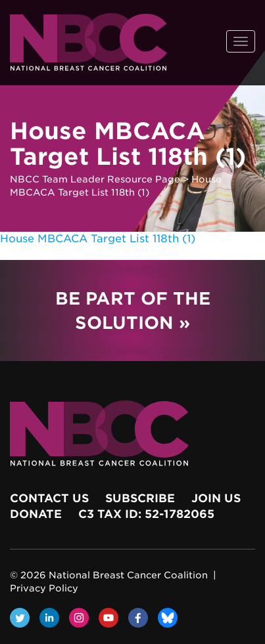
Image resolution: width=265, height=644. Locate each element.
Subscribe (140, 498)
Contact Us (49, 498)
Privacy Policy (44, 588)
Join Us (216, 498)
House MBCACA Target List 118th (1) (98, 239)
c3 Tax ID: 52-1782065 (146, 514)
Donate (36, 514)
